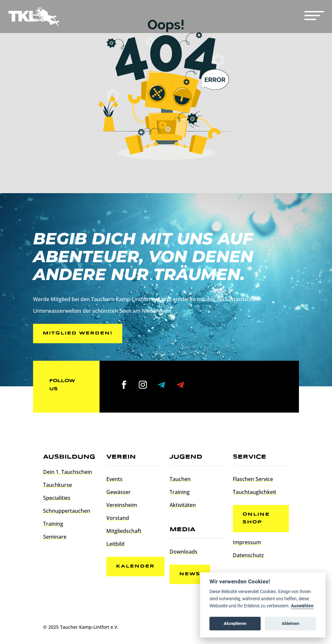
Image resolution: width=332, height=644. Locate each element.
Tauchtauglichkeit (255, 492)
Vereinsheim (122, 505)
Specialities (57, 498)
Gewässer (119, 492)
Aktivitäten (183, 505)
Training (53, 524)
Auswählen (302, 606)
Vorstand (118, 518)
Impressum (247, 542)
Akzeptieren (235, 623)
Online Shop (256, 518)
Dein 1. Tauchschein (68, 472)
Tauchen (180, 479)
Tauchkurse (58, 485)
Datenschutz (248, 555)
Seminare (55, 537)
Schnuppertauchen (67, 511)
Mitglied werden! (78, 333)
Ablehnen (290, 623)
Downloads (184, 552)
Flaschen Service (253, 479)
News (190, 574)
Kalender (135, 566)
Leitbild (115, 544)
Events (114, 479)
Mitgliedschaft (124, 531)
